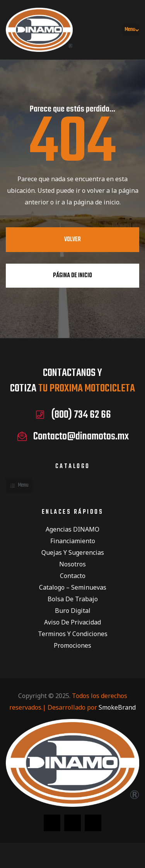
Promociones (72, 645)
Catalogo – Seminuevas (73, 587)
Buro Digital (73, 611)
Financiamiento (73, 541)
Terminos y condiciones (73, 634)
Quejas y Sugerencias (73, 552)
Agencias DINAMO (72, 529)
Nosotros (72, 564)
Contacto (73, 576)
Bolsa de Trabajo (73, 599)
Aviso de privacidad (72, 622)
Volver (72, 240)
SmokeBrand (117, 707)
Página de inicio (72, 276)
